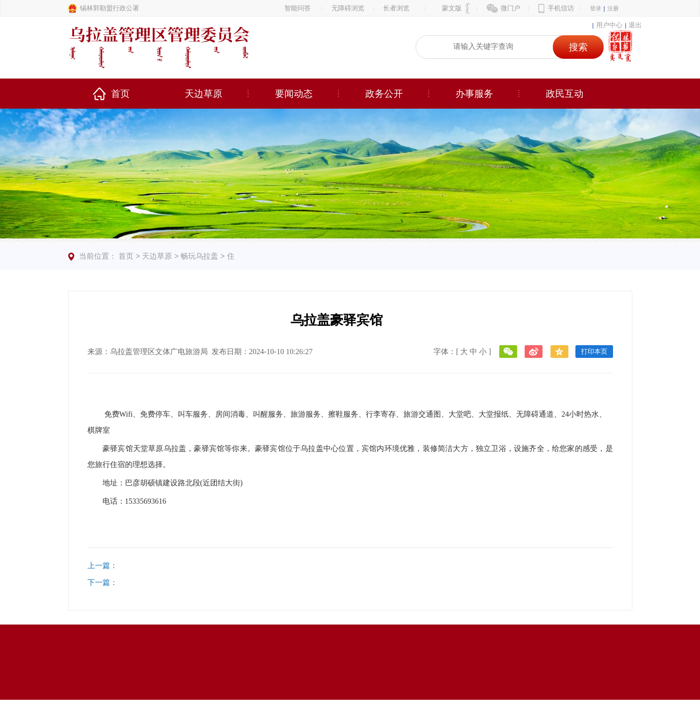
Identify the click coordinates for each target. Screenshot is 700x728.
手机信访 (561, 8)
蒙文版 (452, 8)
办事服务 (474, 94)
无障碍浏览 (348, 8)
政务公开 (384, 94)
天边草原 (204, 94)
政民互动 (565, 94)
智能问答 (298, 8)
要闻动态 (294, 94)
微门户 (511, 8)
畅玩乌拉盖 (199, 256)
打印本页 (594, 352)
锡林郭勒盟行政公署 (110, 8)
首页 (120, 94)
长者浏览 (396, 8)
